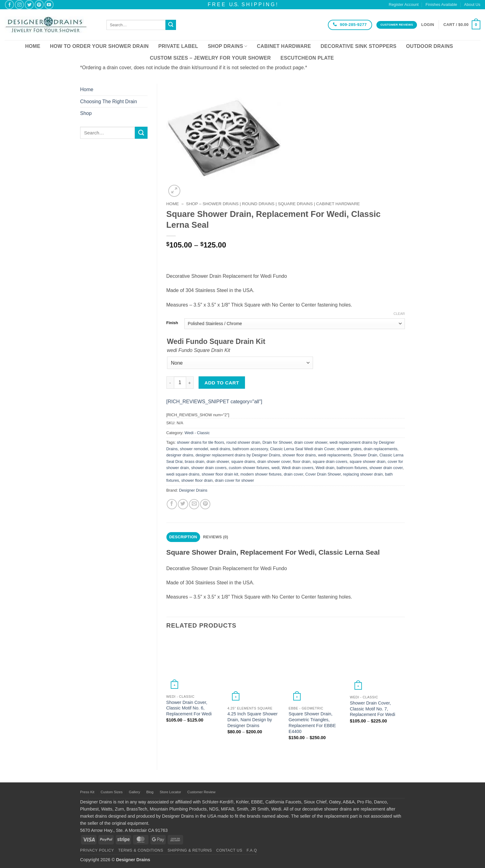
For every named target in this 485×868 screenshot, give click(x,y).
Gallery (134, 792)
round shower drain (243, 442)
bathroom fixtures (352, 468)
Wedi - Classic (197, 433)
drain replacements (381, 449)
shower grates (349, 449)
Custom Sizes (112, 792)
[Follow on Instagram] (19, 4)
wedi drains (220, 449)
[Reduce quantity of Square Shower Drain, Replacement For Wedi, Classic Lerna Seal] (170, 383)
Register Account (404, 4)
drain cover (293, 474)
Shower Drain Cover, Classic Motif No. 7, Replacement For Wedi (373, 709)
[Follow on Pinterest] (39, 4)
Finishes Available (441, 4)
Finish (172, 323)
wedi (276, 468)
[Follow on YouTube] (49, 4)
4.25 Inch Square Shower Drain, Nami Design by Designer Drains (252, 720)
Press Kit (87, 792)
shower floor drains (299, 455)
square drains (243, 462)
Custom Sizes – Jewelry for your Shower (210, 58)
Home (33, 46)
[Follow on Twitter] (29, 4)
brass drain (194, 462)
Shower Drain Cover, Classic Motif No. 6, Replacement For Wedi (189, 708)
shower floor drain (197, 480)
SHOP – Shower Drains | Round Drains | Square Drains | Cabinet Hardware (273, 204)
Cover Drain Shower (323, 474)
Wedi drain (325, 468)
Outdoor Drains (430, 46)
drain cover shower (311, 442)
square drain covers (330, 462)
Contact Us (229, 850)
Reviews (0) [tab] (216, 537)
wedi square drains (183, 474)
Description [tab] (183, 537)
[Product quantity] (180, 383)
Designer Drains (193, 490)
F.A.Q (252, 850)
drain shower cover (274, 462)
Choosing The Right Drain (109, 102)
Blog (150, 792)
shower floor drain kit (220, 474)
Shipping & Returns (190, 850)
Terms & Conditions (141, 850)
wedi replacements (335, 455)
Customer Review (202, 792)
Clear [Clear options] (399, 314)
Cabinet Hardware (284, 46)
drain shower (218, 462)
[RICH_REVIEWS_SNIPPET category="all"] (214, 402)
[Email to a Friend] (194, 504)
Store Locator (170, 792)
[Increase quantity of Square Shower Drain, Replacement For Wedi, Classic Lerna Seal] (190, 383)
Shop (86, 113)
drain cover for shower (235, 480)
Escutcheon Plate (307, 58)
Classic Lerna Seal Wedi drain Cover (302, 449)
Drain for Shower (277, 442)
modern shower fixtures (261, 474)
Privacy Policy (97, 850)
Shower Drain (365, 455)
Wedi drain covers (298, 468)
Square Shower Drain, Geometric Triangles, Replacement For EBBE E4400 (312, 722)
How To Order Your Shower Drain (99, 46)
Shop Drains (228, 46)
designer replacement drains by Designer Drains (238, 455)
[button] (428, 25)
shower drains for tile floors (201, 442)
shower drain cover (386, 468)
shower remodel (194, 449)
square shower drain (367, 462)
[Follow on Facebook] (9, 4)
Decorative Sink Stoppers (358, 46)
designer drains (180, 455)
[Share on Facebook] (172, 504)
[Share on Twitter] (183, 504)
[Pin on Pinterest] (205, 504)
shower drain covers (209, 468)
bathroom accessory (250, 449)
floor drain (302, 462)
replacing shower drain (363, 474)
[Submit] (171, 25)
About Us (472, 4)
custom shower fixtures (249, 468)
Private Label (178, 46)
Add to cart (222, 383)
